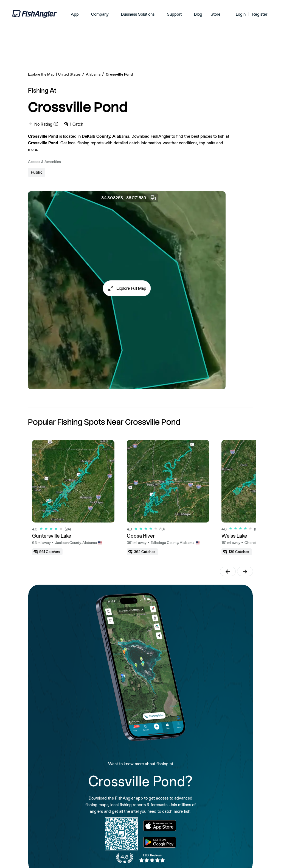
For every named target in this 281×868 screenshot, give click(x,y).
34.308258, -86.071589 (129, 198)
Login (241, 14)
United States (69, 74)
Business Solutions (138, 14)
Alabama (93, 74)
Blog (198, 14)
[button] (127, 288)
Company (100, 14)
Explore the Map (41, 74)
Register (260, 14)
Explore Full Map (131, 288)
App (75, 14)
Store (215, 14)
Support (174, 14)
